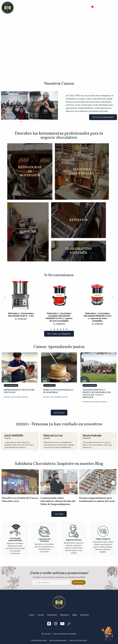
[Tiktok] (69, 624)
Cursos (41, 615)
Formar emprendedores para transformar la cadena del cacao (97, 500)
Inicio (32, 615)
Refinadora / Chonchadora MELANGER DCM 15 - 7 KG (21, 315)
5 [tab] (64, 329)
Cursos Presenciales (11, 385)
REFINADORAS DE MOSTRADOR (30, 172)
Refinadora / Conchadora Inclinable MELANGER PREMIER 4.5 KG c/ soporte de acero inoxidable (59, 317)
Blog (75, 615)
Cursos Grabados (49, 385)
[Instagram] (56, 624)
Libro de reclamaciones (58, 640)
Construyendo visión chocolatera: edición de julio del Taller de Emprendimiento (58, 501)
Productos (52, 615)
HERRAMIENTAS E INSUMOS (79, 251)
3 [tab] (57, 329)
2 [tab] (54, 329)
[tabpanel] (21, 300)
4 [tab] (61, 329)
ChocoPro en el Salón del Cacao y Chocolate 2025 (20, 500)
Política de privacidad (39, 640)
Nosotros (65, 615)
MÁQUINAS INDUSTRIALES (82, 172)
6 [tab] (67, 329)
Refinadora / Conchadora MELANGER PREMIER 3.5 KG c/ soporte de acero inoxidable (97, 317)
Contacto (84, 615)
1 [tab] (51, 329)
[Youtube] (62, 624)
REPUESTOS (79, 220)
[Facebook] (49, 624)
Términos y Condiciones (78, 640)
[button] (92, 8)
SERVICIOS (28, 232)
